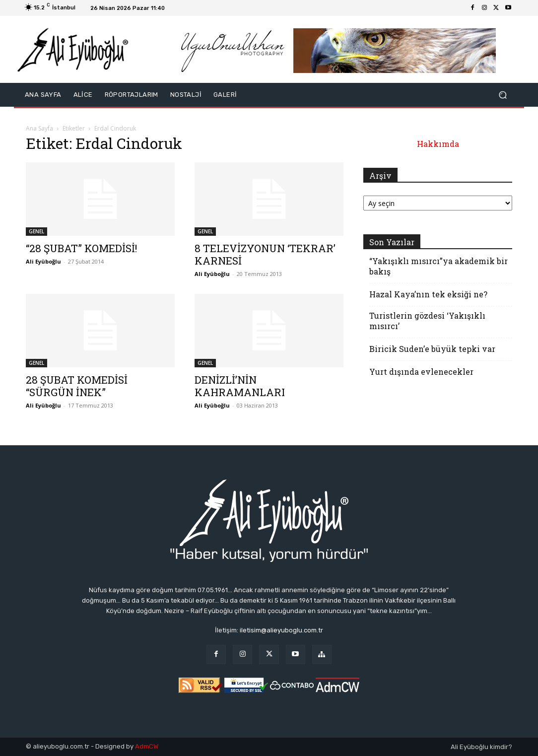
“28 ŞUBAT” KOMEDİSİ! (81, 248)
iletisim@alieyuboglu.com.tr (281, 630)
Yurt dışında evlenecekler (421, 372)
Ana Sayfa (39, 128)
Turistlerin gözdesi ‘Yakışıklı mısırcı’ (427, 321)
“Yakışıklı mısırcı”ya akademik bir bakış (438, 266)
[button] (503, 95)
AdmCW (147, 746)
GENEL (36, 231)
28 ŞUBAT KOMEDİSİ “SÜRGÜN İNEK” (77, 386)
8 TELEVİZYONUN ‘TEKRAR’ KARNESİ (265, 254)
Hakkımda (438, 144)
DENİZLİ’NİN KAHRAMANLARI (240, 386)
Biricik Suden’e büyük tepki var (432, 349)
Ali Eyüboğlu (43, 261)
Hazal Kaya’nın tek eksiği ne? (428, 294)
